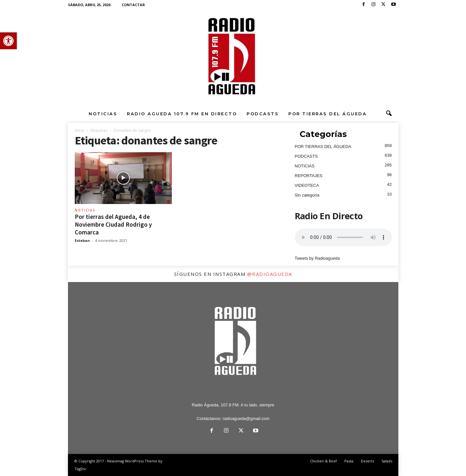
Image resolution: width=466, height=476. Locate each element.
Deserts (367, 461)
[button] (8, 41)
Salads (387, 461)
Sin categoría (307, 195)
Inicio (80, 130)
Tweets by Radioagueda (317, 258)
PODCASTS (263, 114)
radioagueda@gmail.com (246, 419)
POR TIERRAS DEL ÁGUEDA (327, 114)
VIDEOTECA (307, 185)
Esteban (82, 240)
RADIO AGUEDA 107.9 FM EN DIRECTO (182, 114)
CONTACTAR (133, 5)
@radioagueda (270, 274)
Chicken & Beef (323, 461)
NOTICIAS (103, 114)
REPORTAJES (309, 176)
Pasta (349, 461)
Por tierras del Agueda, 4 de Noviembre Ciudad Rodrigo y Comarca (113, 224)
